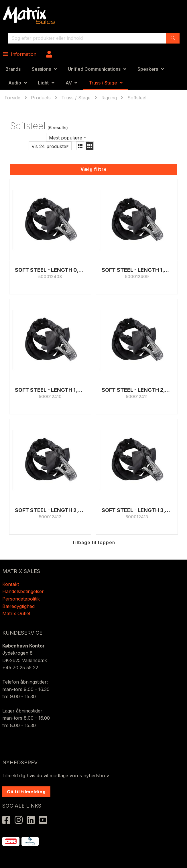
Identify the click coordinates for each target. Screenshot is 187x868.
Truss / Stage (103, 83)
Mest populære (66, 138)
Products (41, 98)
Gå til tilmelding (26, 792)
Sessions (41, 69)
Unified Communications (94, 69)
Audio (15, 83)
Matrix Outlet (16, 613)
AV (69, 83)
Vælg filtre (94, 169)
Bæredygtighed (18, 606)
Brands (13, 69)
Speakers (148, 69)
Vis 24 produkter (50, 146)
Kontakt (11, 584)
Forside (13, 98)
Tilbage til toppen (93, 542)
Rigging (109, 98)
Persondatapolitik (22, 599)
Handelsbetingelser (23, 591)
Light (43, 83)
